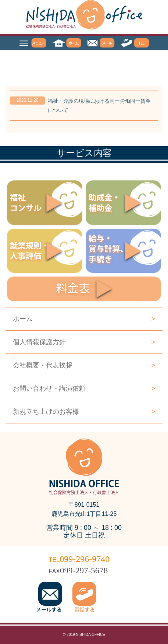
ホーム (84, 319)
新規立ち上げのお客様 (84, 412)
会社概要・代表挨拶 (84, 365)
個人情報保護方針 (84, 342)
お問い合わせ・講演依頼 (84, 388)
